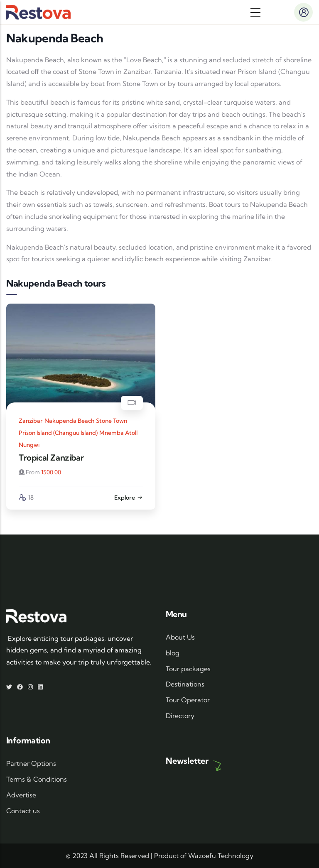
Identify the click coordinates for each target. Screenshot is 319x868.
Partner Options (31, 763)
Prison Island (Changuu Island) (58, 433)
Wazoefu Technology (221, 856)
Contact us (23, 811)
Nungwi (29, 445)
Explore (129, 498)
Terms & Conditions (37, 779)
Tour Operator (188, 700)
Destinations (185, 684)
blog (173, 653)
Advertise (21, 795)
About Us (180, 637)
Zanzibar (31, 421)
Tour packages (188, 669)
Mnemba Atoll (118, 433)
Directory (180, 716)
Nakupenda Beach (69, 421)
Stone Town (112, 421)
